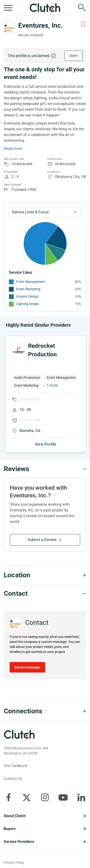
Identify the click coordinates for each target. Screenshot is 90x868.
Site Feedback (15, 766)
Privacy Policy (14, 863)
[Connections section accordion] (45, 711)
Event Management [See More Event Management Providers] (31, 282)
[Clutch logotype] (19, 734)
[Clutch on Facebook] (8, 797)
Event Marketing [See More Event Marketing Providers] (28, 289)
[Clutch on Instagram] (45, 797)
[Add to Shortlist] (83, 24)
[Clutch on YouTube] (63, 797)
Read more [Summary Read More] (13, 149)
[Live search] (82, 8)
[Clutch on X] (27, 797)
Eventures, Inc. (41, 25)
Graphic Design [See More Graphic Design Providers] (27, 296)
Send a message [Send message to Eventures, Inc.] (27, 667)
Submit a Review (42, 540)
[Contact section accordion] (45, 594)
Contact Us (13, 779)
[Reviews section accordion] (45, 469)
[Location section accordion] (45, 575)
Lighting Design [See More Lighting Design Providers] (28, 304)
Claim (73, 56)
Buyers (10, 829)
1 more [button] (52, 385)
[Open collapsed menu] (8, 8)
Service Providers (19, 842)
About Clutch (15, 816)
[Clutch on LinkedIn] (81, 797)
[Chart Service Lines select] (45, 212)
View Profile (45, 444)
